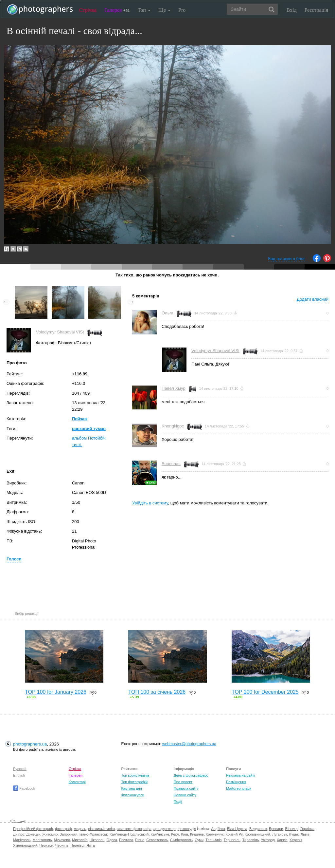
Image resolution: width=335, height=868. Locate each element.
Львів (305, 834)
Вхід (292, 10)
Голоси (14, 559)
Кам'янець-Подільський (129, 834)
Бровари (276, 829)
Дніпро (19, 834)
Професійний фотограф (33, 829)
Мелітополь (42, 840)
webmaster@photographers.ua (189, 744)
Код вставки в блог (286, 259)
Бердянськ (258, 829)
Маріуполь (22, 840)
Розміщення (236, 782)
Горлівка (307, 829)
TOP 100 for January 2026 (56, 692)
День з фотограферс (191, 775)
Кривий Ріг (234, 834)
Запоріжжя (68, 834)
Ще (164, 10)
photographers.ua (30, 744)
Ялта (90, 845)
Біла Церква (237, 829)
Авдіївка (218, 829)
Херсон (296, 840)
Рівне (140, 840)
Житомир (50, 834)
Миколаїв (80, 840)
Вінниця (292, 829)
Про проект (183, 782)
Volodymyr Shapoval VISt (60, 332)
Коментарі (77, 782)
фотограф (63, 829)
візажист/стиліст (101, 829)
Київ (184, 834)
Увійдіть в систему (150, 503)
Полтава (126, 840)
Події (178, 802)
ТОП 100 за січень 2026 (157, 692)
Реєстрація (316, 10)
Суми (199, 840)
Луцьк (294, 834)
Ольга (167, 313)
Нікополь (97, 840)
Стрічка (88, 10)
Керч (175, 834)
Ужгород (268, 840)
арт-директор (165, 829)
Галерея (117, 10)
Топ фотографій (134, 782)
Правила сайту (186, 788)
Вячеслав (171, 464)
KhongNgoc (173, 426)
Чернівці (77, 845)
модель (80, 829)
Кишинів (197, 834)
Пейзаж (80, 419)
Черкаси (46, 845)
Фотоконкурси (132, 795)
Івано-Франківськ (94, 834)
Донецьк (33, 834)
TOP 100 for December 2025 (265, 692)
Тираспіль (251, 840)
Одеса (112, 840)
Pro (182, 10)
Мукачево (62, 840)
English (19, 775)
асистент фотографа (134, 829)
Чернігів (62, 845)
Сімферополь (181, 840)
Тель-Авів (213, 840)
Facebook (24, 788)
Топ (144, 10)
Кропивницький (257, 834)
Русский (20, 769)
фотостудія (187, 829)
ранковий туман (89, 429)
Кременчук (215, 834)
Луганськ (280, 834)
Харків (282, 840)
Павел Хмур (174, 388)
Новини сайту (185, 795)
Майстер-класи (239, 788)
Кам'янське (160, 834)
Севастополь (157, 840)
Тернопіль (232, 840)
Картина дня (131, 788)
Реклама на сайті (240, 775)
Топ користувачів (135, 775)
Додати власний (313, 299)
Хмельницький (25, 845)
